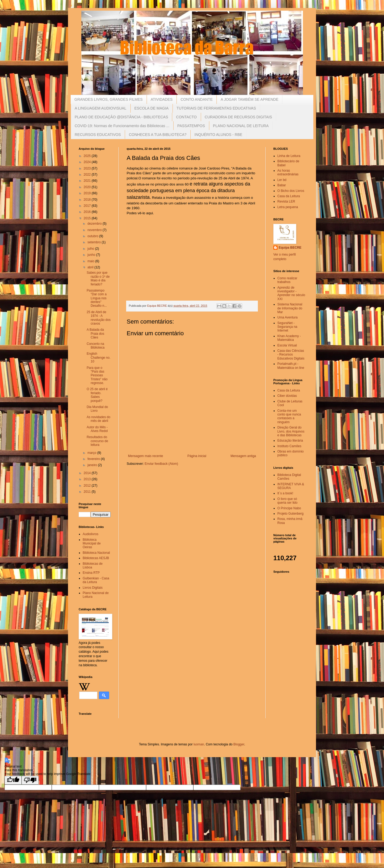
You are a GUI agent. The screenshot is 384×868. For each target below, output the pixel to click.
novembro (95, 230)
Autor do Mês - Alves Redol (97, 429)
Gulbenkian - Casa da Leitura (96, 580)
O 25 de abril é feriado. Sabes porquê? (97, 395)
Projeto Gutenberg (290, 514)
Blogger (239, 744)
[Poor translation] (30, 780)
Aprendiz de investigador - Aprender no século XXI (291, 293)
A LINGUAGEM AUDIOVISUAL (101, 108)
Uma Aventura (287, 317)
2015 (88, 218)
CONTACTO (186, 117)
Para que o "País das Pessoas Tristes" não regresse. (97, 376)
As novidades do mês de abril (99, 419)
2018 (88, 200)
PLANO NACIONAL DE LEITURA (241, 126)
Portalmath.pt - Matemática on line (291, 366)
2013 (88, 479)
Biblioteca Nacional (96, 553)
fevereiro (94, 459)
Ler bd (282, 180)
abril (91, 267)
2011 (88, 492)
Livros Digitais (93, 588)
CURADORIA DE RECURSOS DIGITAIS (239, 117)
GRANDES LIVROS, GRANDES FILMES (109, 99)
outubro (93, 236)
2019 (88, 193)
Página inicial (197, 456)
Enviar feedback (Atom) (161, 464)
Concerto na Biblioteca (96, 346)
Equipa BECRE (290, 248)
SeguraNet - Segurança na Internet (287, 327)
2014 (88, 473)
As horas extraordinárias (288, 172)
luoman (199, 744)
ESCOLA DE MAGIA (151, 108)
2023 (88, 168)
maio (91, 261)
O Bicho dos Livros (291, 191)
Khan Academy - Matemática (289, 338)
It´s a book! (285, 493)
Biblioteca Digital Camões (289, 477)
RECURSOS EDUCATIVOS (98, 135)
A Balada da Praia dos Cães (95, 334)
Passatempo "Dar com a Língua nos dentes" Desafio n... (97, 298)
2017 (88, 206)
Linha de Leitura (289, 156)
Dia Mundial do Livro (97, 409)
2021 (88, 181)
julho (91, 249)
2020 (88, 187)
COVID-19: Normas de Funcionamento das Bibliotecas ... (122, 126)
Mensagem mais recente (145, 456)
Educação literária (290, 441)
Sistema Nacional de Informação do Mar (290, 308)
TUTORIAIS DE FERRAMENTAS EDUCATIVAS (216, 108)
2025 (88, 156)
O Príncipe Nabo (289, 508)
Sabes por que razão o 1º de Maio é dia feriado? (98, 278)
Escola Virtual (287, 345)
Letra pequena (288, 207)
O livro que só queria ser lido (287, 501)
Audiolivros (91, 534)
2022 (88, 175)
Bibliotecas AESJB (96, 558)
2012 (88, 486)
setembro (95, 242)
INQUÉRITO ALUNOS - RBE (218, 135)
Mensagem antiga (243, 456)
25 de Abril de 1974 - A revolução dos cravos (99, 318)
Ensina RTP (91, 573)
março (92, 453)
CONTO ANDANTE (197, 99)
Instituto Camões (289, 446)
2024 (88, 162)
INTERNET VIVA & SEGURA (291, 486)
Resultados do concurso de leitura (97, 441)
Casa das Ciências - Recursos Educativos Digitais (291, 355)
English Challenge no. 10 (99, 358)
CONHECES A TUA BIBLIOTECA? (158, 135)
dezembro (95, 224)
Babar (282, 185)
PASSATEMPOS (191, 126)
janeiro (93, 465)
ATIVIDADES (162, 99)
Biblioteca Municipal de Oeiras (92, 544)
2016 (88, 212)
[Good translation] (13, 780)
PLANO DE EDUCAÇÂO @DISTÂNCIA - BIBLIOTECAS (121, 117)
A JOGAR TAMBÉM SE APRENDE (249, 99)
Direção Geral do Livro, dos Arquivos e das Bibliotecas (291, 431)
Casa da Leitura (289, 196)
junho (92, 255)
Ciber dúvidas (287, 396)
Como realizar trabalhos (287, 280)
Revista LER (286, 201)
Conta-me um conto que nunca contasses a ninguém (289, 416)
